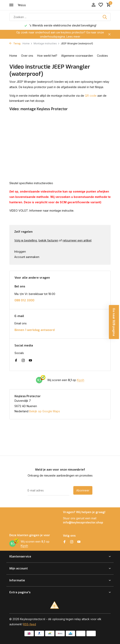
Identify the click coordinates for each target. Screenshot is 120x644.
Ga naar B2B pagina (114, 322)
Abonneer (83, 490)
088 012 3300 (24, 300)
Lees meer (73, 36)
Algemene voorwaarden (77, 56)
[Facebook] (16, 361)
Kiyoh (81, 380)
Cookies (102, 56)
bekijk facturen (48, 240)
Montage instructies (47, 43)
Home (27, 43)
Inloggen (20, 251)
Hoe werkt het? (47, 56)
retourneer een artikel (77, 240)
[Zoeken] (60, 17)
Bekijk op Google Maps (45, 411)
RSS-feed (30, 624)
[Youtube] (30, 361)
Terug (15, 43)
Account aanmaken (27, 257)
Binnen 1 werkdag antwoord (35, 330)
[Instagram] (23, 361)
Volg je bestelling (26, 240)
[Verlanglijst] (101, 5)
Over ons (27, 56)
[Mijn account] (93, 5)
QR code (91, 96)
